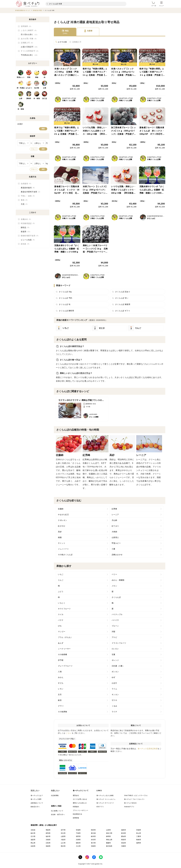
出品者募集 (55, 795)
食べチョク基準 (36, 799)
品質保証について (37, 803)
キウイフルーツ (64, 609)
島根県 (139, 840)
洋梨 (113, 632)
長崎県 (48, 846)
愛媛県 (108, 843)
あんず (61, 643)
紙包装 (26, 244)
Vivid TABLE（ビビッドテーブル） (136, 795)
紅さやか (62, 526)
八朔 (60, 672)
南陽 (60, 537)
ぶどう (61, 592)
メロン (114, 586)
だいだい (115, 649)
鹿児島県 (109, 846)
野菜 (29, 77)
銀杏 (60, 700)
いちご (61, 574)
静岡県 (108, 836)
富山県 (139, 833)
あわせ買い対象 (29, 39)
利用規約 (76, 807)
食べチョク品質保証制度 (148, 749)
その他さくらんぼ (65, 555)
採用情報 (76, 818)
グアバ (61, 706)
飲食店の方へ (35, 807)
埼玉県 (63, 833)
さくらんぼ (116, 597)
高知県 (123, 843)
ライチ (114, 712)
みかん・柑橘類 (118, 580)
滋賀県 (33, 840)
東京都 (93, 833)
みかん (61, 677)
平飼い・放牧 (28, 196)
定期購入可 (77, 42)
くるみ (114, 706)
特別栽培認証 (28, 223)
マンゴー (62, 632)
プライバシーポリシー (81, 810)
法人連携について (57, 811)
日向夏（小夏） (118, 666)
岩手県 (63, 830)
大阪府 (63, 840)
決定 (43, 149)
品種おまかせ (117, 555)
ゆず (113, 677)
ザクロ (114, 700)
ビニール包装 (28, 240)
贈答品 (26, 227)
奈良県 (93, 840)
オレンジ (115, 660)
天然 (25, 204)
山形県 (108, 830)
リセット (34, 149)
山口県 (63, 843)
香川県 (93, 843)
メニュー (161, 4)
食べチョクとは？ (37, 795)
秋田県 (93, 830)
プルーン (115, 626)
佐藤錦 (61, 509)
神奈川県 (109, 833)
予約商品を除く (30, 55)
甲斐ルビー (116, 543)
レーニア (115, 515)
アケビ (114, 637)
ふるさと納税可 (29, 30)
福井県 (48, 836)
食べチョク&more (130, 803)
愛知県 (123, 836)
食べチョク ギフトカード (105, 803)
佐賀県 (33, 846)
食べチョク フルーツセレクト (134, 799)
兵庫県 (78, 840)
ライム (114, 689)
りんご (61, 580)
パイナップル (117, 614)
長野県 (78, 836)
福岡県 (139, 843)
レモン (61, 689)
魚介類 (37, 88)
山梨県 (63, 836)
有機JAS (26, 219)
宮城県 (78, 830)
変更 (43, 129)
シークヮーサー (64, 649)
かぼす (114, 683)
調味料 (29, 99)
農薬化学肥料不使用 (31, 192)
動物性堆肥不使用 (30, 236)
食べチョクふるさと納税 (105, 795)
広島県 (48, 843)
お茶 (21, 99)
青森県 (48, 830)
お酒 (45, 88)
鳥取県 (123, 840)
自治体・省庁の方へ (58, 815)
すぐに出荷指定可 (30, 51)
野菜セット (21, 77)
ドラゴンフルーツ (119, 643)
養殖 (25, 200)
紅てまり (115, 526)
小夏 (113, 549)
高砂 (60, 532)
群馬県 (48, 833)
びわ (60, 626)
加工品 (45, 99)
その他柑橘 (63, 654)
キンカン (115, 694)
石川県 (33, 836)
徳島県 (78, 843)
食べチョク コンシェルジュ (106, 799)
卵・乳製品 (21, 88)
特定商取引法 (77, 814)
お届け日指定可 (30, 47)
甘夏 (113, 654)
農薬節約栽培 (28, 188)
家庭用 (26, 232)
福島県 (123, 830)
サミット (62, 543)
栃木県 (33, 833)
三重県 (139, 836)
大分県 (78, 846)
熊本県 (63, 846)
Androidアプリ (129, 807)
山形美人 (115, 537)
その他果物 (63, 712)
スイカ (61, 614)
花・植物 (21, 109)
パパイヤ (115, 620)
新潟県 (123, 833)
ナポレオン (63, 520)
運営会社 (76, 795)
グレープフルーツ (65, 666)
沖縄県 (123, 846)
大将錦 (114, 532)
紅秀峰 (114, 509)
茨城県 (139, 830)
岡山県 (33, 843)
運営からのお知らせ (80, 803)
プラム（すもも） (65, 637)
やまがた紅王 (63, 515)
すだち (61, 683)
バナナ (61, 620)
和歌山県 (109, 840)
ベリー (114, 574)
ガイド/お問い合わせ (80, 799)
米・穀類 (37, 99)
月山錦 (114, 520)
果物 (37, 77)
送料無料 (26, 26)
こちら (68, 733)
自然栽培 (26, 184)
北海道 (33, 830)
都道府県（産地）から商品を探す (44, 825)
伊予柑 (61, 660)
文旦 (60, 694)
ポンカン (115, 672)
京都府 (48, 840)
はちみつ (29, 88)
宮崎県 (93, 846)
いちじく (62, 603)
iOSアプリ (100, 807)
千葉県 (78, 833)
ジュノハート (63, 549)
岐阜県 (93, 836)
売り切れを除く (30, 35)
